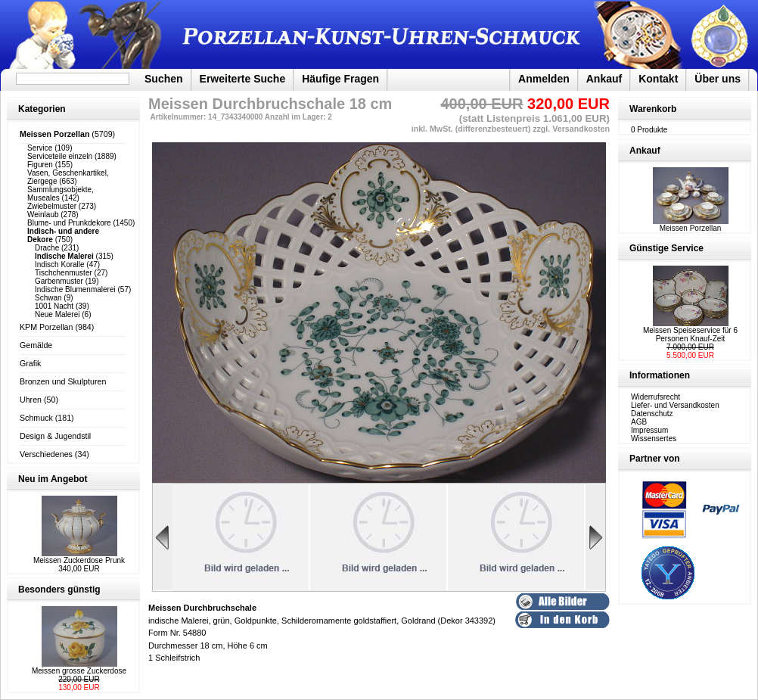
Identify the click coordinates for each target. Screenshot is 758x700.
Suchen (164, 79)
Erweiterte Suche (243, 79)
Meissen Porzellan (691, 225)
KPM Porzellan (46, 327)
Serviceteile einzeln (60, 156)
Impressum (649, 430)
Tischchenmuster (64, 273)
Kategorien (42, 109)
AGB (639, 422)
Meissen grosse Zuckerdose (79, 671)
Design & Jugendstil (55, 436)
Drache (47, 248)
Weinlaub (43, 215)
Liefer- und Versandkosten (675, 405)
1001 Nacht (54, 306)
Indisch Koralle (60, 264)
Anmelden (544, 79)
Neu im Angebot (53, 479)
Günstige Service (666, 248)
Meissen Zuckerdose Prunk (79, 560)
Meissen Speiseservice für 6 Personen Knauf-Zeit (690, 334)
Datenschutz (652, 414)
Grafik (30, 363)
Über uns (718, 79)
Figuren (40, 165)
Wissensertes (654, 439)
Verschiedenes (46, 454)
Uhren (31, 400)
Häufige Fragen (340, 79)
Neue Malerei (57, 314)
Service (40, 148)
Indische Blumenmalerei (75, 289)
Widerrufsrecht (655, 397)
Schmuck (36, 418)
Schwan (48, 298)
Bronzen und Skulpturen (63, 381)
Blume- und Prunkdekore (69, 223)
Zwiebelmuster (52, 206)
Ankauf (604, 79)
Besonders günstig (59, 590)
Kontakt (658, 79)
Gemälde (36, 345)
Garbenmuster (59, 281)
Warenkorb (653, 109)
